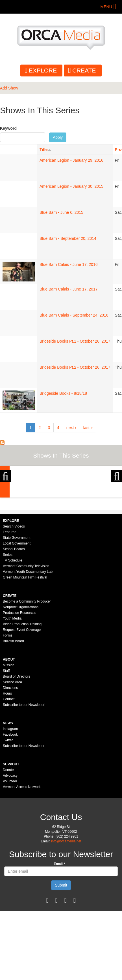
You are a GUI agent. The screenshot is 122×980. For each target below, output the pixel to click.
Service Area (12, 751)
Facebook (10, 803)
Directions (10, 757)
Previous (6, 498)
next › (71, 428)
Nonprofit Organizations (21, 676)
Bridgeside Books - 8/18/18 (63, 393)
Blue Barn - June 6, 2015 (61, 212)
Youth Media (12, 687)
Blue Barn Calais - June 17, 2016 (68, 264)
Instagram (10, 798)
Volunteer (10, 850)
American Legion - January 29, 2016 (71, 160)
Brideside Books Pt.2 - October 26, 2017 (75, 367)
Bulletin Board (13, 710)
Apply (58, 137)
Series (8, 624)
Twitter (8, 809)
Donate (8, 839)
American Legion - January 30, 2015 (71, 186)
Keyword (8, 128)
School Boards (14, 618)
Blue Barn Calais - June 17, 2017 (68, 289)
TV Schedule (13, 629)
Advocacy (10, 844)
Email (59, 933)
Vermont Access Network (22, 856)
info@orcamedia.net (66, 910)
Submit (61, 954)
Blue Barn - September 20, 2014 (68, 238)
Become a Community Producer (27, 670)
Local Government (17, 612)
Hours (7, 762)
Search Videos (14, 595)
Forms (8, 704)
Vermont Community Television (26, 635)
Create (84, 70)
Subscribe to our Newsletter (24, 815)
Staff (6, 740)
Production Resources (19, 682)
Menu (106, 7)
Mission (9, 734)
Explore (43, 70)
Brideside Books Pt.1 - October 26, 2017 (75, 341)
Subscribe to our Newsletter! (24, 774)
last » (88, 428)
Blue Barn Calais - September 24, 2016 (74, 315)
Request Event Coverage (22, 699)
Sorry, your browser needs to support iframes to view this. (19, 167)
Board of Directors (17, 745)
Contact (9, 768)
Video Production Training (22, 693)
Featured (10, 601)
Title (45, 150)
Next (116, 498)
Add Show (9, 88)
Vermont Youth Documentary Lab (28, 640)
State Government (17, 607)
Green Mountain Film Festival (25, 646)
